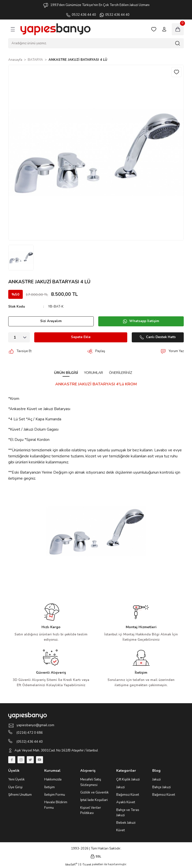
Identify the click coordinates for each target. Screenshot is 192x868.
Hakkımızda (53, 779)
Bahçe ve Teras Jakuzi (128, 813)
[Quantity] (19, 337)
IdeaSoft (71, 864)
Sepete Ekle (81, 337)
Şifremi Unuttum (20, 795)
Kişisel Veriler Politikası (91, 810)
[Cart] (178, 29)
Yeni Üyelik (16, 779)
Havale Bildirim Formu (56, 805)
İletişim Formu (55, 795)
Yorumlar (93, 373)
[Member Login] (164, 29)
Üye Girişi (15, 787)
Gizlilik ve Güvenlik (94, 792)
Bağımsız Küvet (128, 795)
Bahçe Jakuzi (161, 787)
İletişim (49, 787)
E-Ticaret (85, 864)
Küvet (120, 830)
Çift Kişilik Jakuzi (128, 779)
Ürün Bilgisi (66, 373)
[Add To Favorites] (176, 72)
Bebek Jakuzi (126, 823)
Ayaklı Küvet (126, 802)
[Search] (96, 43)
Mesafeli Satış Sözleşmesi (91, 782)
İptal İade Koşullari (94, 800)
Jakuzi (120, 787)
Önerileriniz (120, 373)
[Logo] (55, 29)
